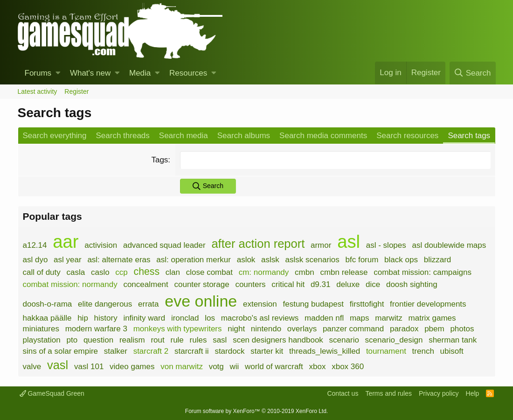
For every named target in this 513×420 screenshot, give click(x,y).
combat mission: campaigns (423, 272)
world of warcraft (274, 367)
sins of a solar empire (61, 351)
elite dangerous (105, 304)
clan (173, 272)
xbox (318, 367)
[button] (58, 73)
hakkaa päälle (47, 318)
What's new (90, 73)
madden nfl (324, 318)
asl (349, 241)
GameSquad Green (52, 393)
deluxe (348, 284)
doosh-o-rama (48, 304)
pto (72, 340)
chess (147, 272)
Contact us (343, 393)
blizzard (438, 260)
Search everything (55, 136)
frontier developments (428, 304)
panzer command (353, 329)
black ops (401, 260)
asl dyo (35, 260)
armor (321, 245)
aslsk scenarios (312, 260)
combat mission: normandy (70, 284)
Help (473, 393)
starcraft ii (192, 351)
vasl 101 (89, 367)
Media (140, 73)
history (106, 318)
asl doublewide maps (449, 245)
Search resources (407, 136)
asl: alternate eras (119, 260)
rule (177, 340)
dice (373, 284)
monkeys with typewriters (178, 329)
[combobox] (335, 160)
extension (260, 304)
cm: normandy (264, 272)
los (210, 318)
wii (235, 367)
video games (132, 367)
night (236, 329)
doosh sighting (412, 284)
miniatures (41, 329)
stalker (116, 351)
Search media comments (323, 136)
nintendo (266, 329)
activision (101, 245)
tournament (386, 351)
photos (462, 329)
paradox (404, 329)
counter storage (202, 284)
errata (148, 304)
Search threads (123, 136)
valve (32, 367)
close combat (209, 272)
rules (198, 340)
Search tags (469, 136)
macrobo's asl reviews (260, 318)
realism (132, 340)
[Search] (473, 73)
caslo (100, 272)
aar (66, 241)
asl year (68, 260)
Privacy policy (439, 393)
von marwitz (182, 367)
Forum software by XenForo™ (256, 411)
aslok (246, 260)
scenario (344, 340)
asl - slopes (386, 245)
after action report (258, 244)
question (98, 340)
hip (83, 318)
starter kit (267, 351)
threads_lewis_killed (325, 351)
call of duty (42, 272)
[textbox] (335, 160)
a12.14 (35, 245)
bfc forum (362, 260)
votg (216, 367)
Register (76, 91)
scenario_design (394, 340)
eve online (201, 301)
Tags (159, 160)
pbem (434, 329)
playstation (42, 340)
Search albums (244, 136)
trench (423, 351)
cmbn (305, 272)
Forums (38, 73)
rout (157, 340)
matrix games (432, 318)
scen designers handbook (278, 340)
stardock (229, 351)
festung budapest (313, 304)
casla (76, 272)
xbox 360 (348, 367)
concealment (146, 284)
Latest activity (38, 91)
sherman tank (453, 340)
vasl (58, 365)
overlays (302, 329)
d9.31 (321, 284)
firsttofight (367, 304)
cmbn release (344, 272)
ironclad (185, 318)
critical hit (288, 284)
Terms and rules (388, 393)
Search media (184, 136)
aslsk (270, 260)
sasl (220, 340)
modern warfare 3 (96, 329)
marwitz (389, 318)
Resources (188, 73)
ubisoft (452, 351)
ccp (121, 272)
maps (360, 318)
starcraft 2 (151, 351)
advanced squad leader (164, 245)
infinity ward (144, 318)
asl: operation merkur (194, 260)
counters (250, 284)
